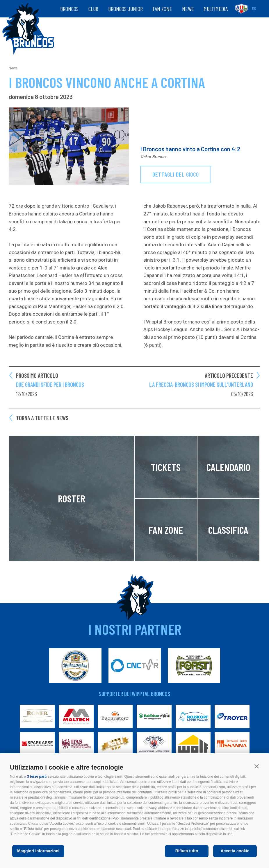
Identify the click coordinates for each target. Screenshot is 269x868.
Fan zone (162, 9)
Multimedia (216, 9)
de (254, 9)
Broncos (69, 9)
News (188, 9)
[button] (257, 766)
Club (93, 9)
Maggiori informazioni (38, 851)
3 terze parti (37, 777)
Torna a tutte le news (42, 418)
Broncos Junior (125, 9)
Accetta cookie (235, 851)
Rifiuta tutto (187, 851)
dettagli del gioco (176, 174)
